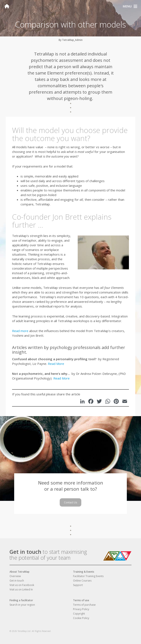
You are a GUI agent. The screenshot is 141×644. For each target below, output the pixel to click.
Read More (56, 364)
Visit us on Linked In (21, 589)
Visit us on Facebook (22, 585)
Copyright (79, 614)
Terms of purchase (84, 605)
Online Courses (82, 581)
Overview (15, 576)
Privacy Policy (81, 609)
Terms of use (81, 600)
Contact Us (70, 502)
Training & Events (84, 572)
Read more (20, 331)
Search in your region (22, 605)
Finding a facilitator (21, 600)
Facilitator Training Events (88, 576)
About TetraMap (19, 572)
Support (78, 585)
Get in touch (25, 552)
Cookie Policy (81, 618)
